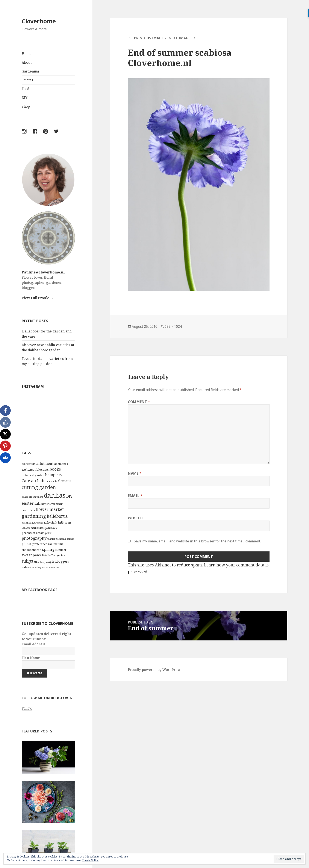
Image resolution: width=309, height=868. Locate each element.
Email (135, 496)
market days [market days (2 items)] (38, 528)
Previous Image (149, 38)
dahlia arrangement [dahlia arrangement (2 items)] (32, 497)
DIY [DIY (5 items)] (69, 496)
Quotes (27, 80)
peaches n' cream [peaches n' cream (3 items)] (33, 533)
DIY (25, 98)
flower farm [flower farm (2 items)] (28, 510)
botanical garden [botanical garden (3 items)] (33, 475)
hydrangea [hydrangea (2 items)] (37, 523)
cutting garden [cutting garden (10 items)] (39, 487)
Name (135, 473)
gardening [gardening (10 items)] (34, 516)
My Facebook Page (39, 590)
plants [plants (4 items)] (27, 544)
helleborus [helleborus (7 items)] (57, 516)
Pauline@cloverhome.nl (43, 272)
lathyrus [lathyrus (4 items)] (65, 522)
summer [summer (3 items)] (61, 550)
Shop (26, 106)
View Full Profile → (38, 298)
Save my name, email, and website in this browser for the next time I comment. (197, 541)
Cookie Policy (90, 860)
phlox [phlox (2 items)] (48, 533)
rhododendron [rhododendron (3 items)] (31, 550)
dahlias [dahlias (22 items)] (55, 495)
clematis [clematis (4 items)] (65, 481)
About (27, 62)
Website (136, 518)
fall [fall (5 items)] (38, 503)
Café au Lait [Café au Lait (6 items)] (33, 481)
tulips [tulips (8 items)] (27, 561)
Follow (27, 708)
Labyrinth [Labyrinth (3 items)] (51, 522)
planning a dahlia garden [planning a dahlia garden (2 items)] (61, 539)
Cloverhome (39, 21)
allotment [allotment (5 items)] (45, 463)
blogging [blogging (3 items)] (43, 469)
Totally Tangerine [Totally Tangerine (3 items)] (53, 555)
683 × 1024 (173, 326)
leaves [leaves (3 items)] (26, 528)
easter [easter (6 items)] (28, 503)
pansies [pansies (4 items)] (51, 527)
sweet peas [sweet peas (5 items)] (31, 555)
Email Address (33, 644)
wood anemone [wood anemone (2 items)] (51, 567)
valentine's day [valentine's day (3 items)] (31, 567)
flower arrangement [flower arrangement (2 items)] (52, 504)
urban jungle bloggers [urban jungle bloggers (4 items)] (51, 561)
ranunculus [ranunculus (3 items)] (56, 544)
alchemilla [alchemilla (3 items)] (29, 464)
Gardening (30, 71)
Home (27, 54)
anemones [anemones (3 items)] (61, 464)
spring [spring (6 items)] (48, 549)
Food (26, 89)
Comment (139, 402)
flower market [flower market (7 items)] (50, 509)
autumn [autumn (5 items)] (29, 469)
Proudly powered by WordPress (154, 670)
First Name (31, 658)
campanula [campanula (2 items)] (51, 481)
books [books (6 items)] (55, 469)
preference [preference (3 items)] (40, 544)
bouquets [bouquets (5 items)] (53, 475)
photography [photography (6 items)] (34, 538)
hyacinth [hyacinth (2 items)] (26, 523)
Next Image (179, 38)
